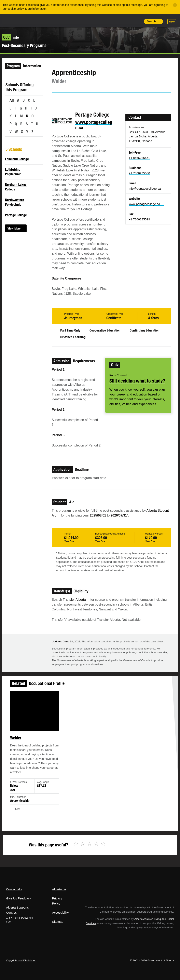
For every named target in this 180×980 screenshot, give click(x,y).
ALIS (33, 20)
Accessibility (60, 913)
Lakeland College (17, 159)
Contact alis (14, 889)
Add (119, 21)
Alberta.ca (59, 889)
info (10, 37)
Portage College (16, 215)
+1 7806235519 (139, 219)
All (12, 100)
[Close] (175, 5)
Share (110, 21)
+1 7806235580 (139, 173)
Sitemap (58, 922)
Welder (22, 742)
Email (89, 100)
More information (36, 9)
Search (151, 21)
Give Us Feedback (19, 898)
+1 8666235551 (139, 158)
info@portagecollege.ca (145, 189)
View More (14, 228)
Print (137, 21)
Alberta (14, 20)
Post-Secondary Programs (24, 45)
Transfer (76, 600)
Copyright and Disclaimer (21, 960)
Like (128, 21)
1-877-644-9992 (17, 918)
